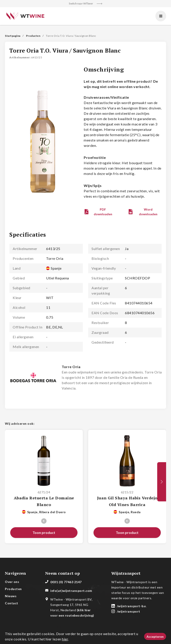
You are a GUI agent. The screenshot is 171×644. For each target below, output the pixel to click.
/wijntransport (129, 611)
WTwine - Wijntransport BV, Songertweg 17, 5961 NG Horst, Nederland (72, 607)
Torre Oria (71, 367)
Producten (33, 36)
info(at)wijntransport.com (71, 591)
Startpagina (13, 36)
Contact (12, 603)
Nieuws (11, 596)
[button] (100, 212)
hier (65, 639)
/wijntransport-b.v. (132, 606)
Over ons (12, 582)
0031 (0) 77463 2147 (66, 582)
